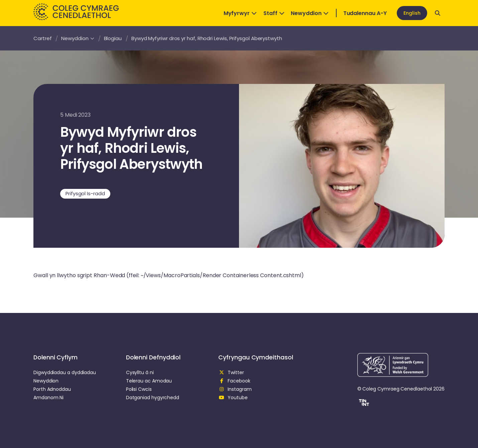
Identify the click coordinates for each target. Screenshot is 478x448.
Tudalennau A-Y (365, 13)
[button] (363, 404)
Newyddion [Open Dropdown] (310, 13)
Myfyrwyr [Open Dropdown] (240, 13)
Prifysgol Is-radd (85, 194)
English (412, 13)
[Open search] (438, 13)
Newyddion (78, 38)
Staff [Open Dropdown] (274, 13)
